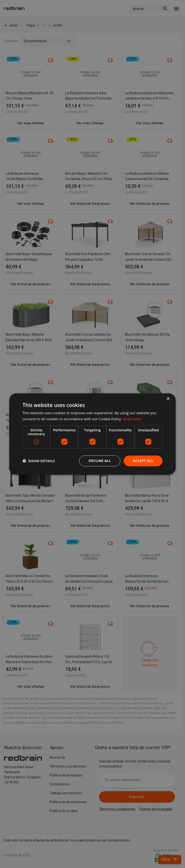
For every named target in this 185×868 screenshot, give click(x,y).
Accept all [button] (143, 461)
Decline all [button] (100, 461)
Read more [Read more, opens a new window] (132, 419)
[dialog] (92, 434)
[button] (39, 461)
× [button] (168, 399)
